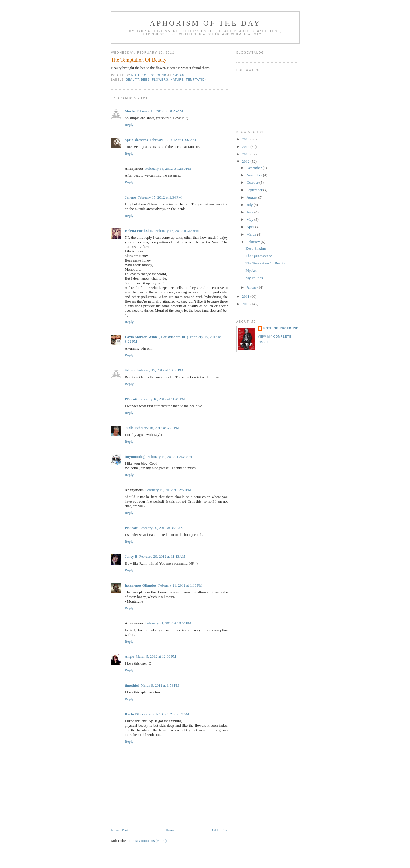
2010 (246, 304)
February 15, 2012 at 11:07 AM (173, 140)
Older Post (220, 830)
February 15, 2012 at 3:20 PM (177, 231)
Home (170, 830)
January (253, 287)
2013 (246, 154)
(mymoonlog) (135, 457)
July (250, 205)
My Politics (254, 278)
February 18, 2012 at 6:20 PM (157, 428)
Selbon (130, 370)
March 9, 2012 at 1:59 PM (160, 685)
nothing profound (281, 328)
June (250, 212)
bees (145, 80)
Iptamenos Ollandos (141, 585)
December (255, 168)
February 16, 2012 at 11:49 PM (162, 399)
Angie (129, 656)
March (252, 234)
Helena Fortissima (139, 231)
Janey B (131, 556)
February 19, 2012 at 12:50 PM (168, 490)
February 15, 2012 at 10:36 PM (160, 370)
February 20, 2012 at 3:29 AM (162, 528)
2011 (246, 296)
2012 (246, 161)
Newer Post (120, 830)
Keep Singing (256, 248)
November (255, 175)
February (254, 242)
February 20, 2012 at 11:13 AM (162, 556)
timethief (132, 685)
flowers (160, 80)
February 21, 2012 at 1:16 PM (180, 585)
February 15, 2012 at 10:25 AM (160, 111)
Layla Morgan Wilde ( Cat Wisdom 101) (156, 337)
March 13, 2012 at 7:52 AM (169, 714)
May (250, 219)
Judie (129, 428)
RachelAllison (136, 714)
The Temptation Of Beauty (265, 263)
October (253, 182)
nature (177, 80)
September (255, 190)
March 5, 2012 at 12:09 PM (156, 656)
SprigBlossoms (136, 140)
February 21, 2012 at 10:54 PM (168, 623)
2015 (246, 139)
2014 (246, 147)
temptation (196, 80)
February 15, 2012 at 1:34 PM (160, 197)
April (251, 227)
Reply (129, 125)
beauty (132, 80)
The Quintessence (259, 256)
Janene (130, 197)
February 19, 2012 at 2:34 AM (170, 457)
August (252, 197)
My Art (251, 270)
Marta (130, 111)
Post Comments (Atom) (149, 841)
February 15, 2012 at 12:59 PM (168, 169)
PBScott (131, 399)
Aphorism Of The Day (205, 23)
